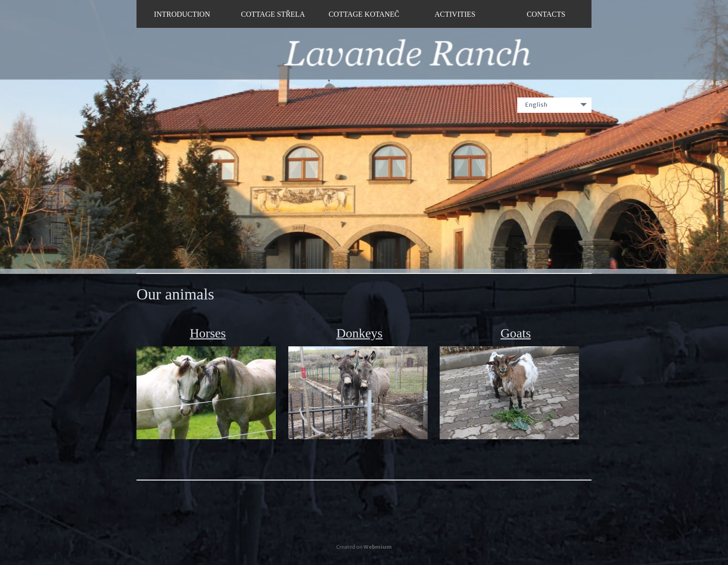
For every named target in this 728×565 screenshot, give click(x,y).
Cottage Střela (273, 14)
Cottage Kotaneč (364, 14)
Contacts (546, 14)
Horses (208, 333)
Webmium (378, 547)
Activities (455, 14)
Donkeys (359, 333)
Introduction (182, 14)
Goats (516, 333)
